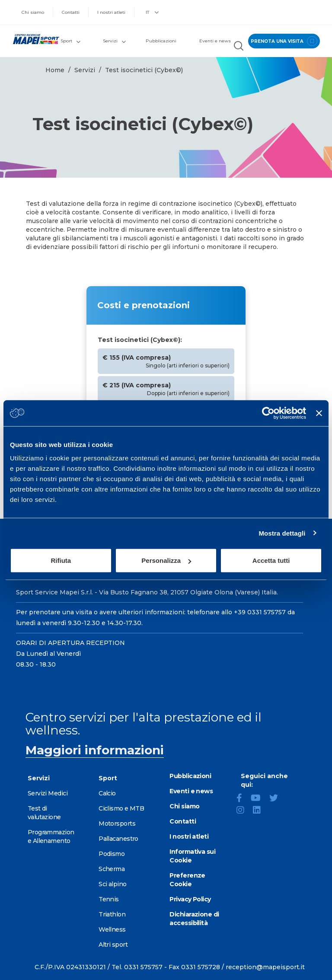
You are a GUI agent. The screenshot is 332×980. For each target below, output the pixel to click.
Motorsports (117, 824)
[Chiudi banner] (319, 413)
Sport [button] (70, 41)
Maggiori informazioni (95, 750)
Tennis (109, 899)
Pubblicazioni (161, 41)
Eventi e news (215, 41)
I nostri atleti (111, 12)
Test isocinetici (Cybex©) (144, 70)
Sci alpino (112, 884)
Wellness (112, 929)
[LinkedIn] (260, 811)
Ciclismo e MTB (121, 808)
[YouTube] (259, 799)
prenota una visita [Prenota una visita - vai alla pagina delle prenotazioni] (283, 41)
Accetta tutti (271, 560)
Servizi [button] (114, 41)
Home (55, 70)
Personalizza (166, 560)
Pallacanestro (118, 839)
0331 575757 (143, 967)
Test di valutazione (44, 813)
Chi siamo (33, 12)
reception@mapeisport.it (265, 967)
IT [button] (152, 12)
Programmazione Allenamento (51, 836)
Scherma (112, 869)
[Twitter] (277, 799)
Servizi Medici (48, 793)
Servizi (85, 70)
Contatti (71, 12)
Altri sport (113, 945)
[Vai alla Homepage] (32, 39)
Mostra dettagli (282, 533)
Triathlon (112, 914)
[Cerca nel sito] (238, 47)
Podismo (112, 854)
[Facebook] (243, 799)
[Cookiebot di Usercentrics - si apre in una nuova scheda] (268, 413)
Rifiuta (61, 560)
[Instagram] (244, 811)
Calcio (107, 793)
